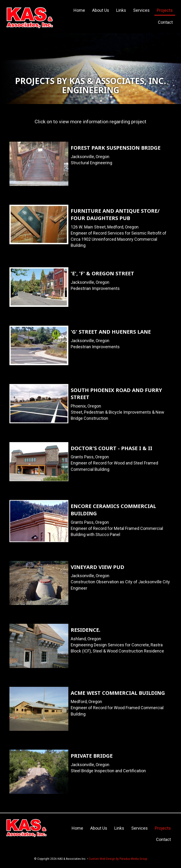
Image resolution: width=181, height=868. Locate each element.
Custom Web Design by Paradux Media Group (118, 859)
